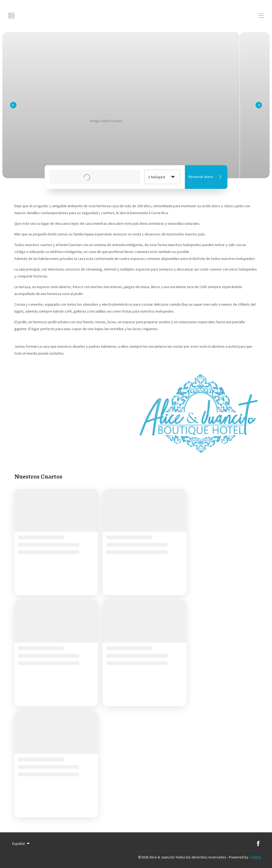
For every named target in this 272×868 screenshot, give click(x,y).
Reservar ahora (206, 177)
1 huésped (162, 177)
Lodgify (255, 857)
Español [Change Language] (21, 844)
